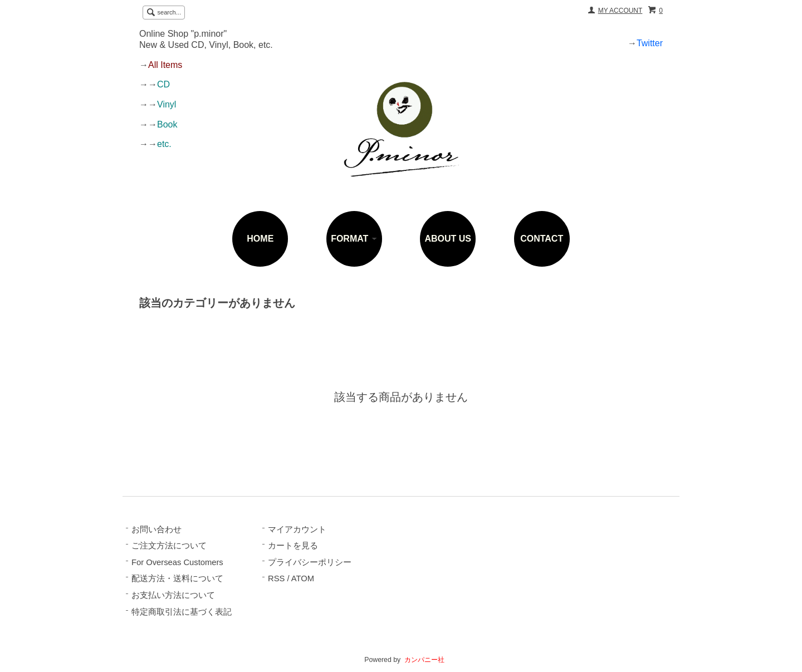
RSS (276, 578)
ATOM (303, 578)
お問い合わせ (157, 529)
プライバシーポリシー (310, 562)
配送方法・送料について (177, 578)
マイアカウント (297, 529)
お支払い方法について (173, 595)
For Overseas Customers (177, 562)
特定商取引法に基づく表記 (182, 612)
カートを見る (293, 546)
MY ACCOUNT (620, 11)
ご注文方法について (169, 546)
